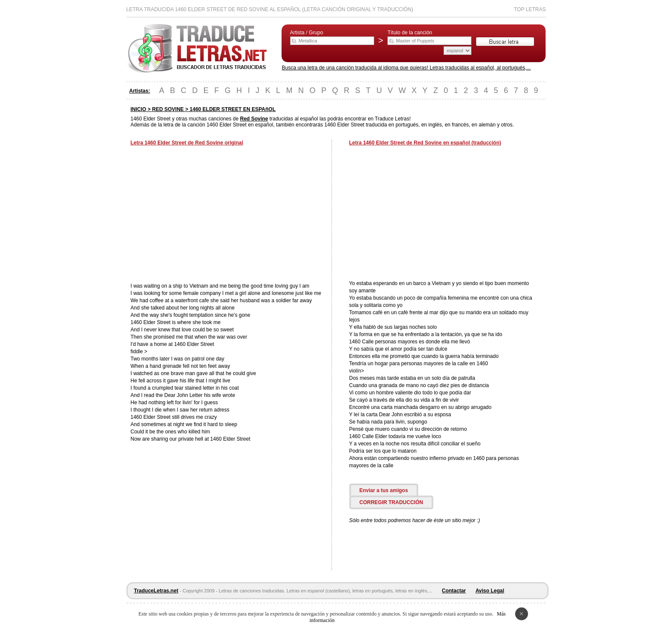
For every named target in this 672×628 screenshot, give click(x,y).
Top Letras (530, 9)
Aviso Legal (490, 591)
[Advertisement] (203, 215)
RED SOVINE (168, 109)
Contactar (454, 591)
